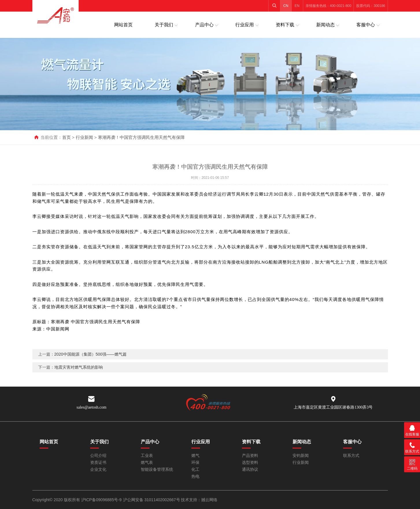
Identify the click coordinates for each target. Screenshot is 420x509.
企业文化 (98, 470)
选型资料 (250, 463)
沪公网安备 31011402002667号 (152, 500)
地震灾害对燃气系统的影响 (79, 374)
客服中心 (366, 25)
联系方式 (351, 456)
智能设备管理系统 (157, 470)
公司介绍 (98, 456)
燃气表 (147, 463)
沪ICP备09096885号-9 (101, 500)
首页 (66, 137)
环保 (195, 463)
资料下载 (285, 25)
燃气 (195, 456)
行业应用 (245, 25)
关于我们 (164, 25)
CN (286, 6)
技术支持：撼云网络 (199, 500)
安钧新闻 (301, 456)
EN (297, 6)
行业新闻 (84, 137)
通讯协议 (250, 470)
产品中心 (204, 25)
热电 (195, 476)
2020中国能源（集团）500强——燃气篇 (91, 361)
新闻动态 (325, 25)
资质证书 (98, 463)
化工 (195, 470)
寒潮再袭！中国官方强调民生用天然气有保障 (141, 137)
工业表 (147, 456)
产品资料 (250, 456)
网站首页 (123, 25)
